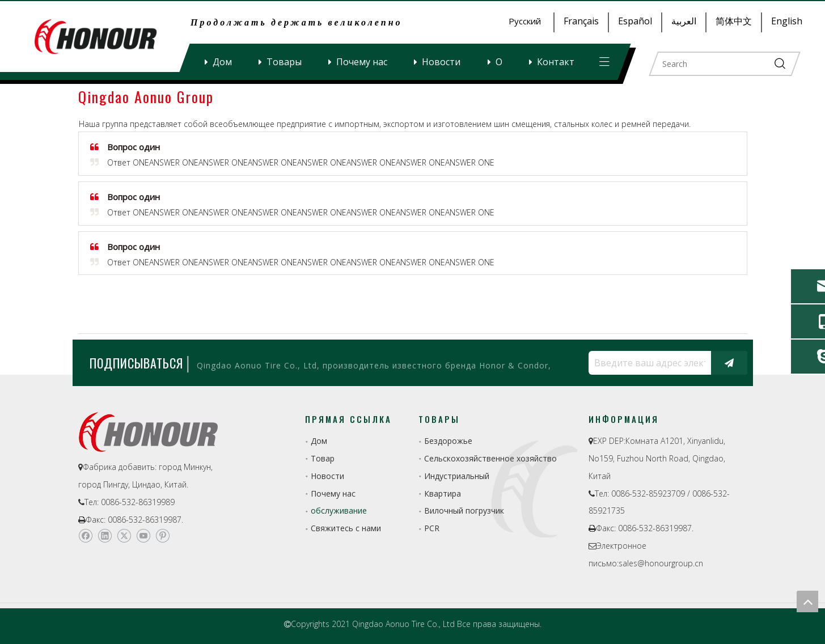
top (807, 601)
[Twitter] (124, 536)
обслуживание (339, 510)
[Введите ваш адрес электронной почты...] (647, 363)
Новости (441, 62)
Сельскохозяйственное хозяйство (490, 458)
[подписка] (729, 363)
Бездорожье (448, 441)
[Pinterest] (162, 536)
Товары (284, 62)
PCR (432, 528)
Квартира (443, 493)
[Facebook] (85, 536)
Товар (323, 458)
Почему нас (362, 62)
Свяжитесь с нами (346, 528)
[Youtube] (143, 536)
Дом (222, 62)
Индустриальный (457, 476)
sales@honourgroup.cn (661, 563)
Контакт (556, 62)
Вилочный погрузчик (464, 510)
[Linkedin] (105, 536)
